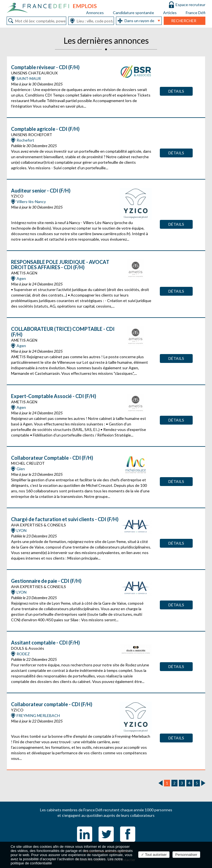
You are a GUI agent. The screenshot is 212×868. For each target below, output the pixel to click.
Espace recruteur (190, 5)
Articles (170, 13)
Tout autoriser (154, 855)
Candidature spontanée (133, 13)
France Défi (196, 13)
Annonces (95, 13)
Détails (176, 91)
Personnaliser (186, 855)
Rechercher (184, 21)
